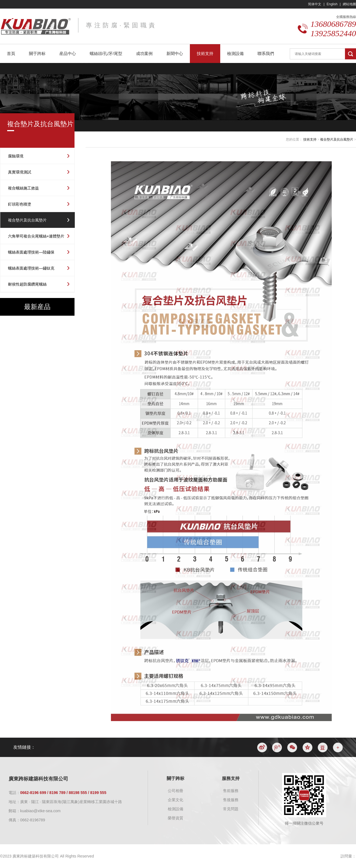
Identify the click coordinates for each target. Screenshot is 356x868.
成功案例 (144, 53)
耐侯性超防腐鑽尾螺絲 (27, 284)
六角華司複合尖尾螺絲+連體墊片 (36, 236)
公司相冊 (176, 791)
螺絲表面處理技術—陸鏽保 (31, 252)
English (332, 4)
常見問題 (231, 809)
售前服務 (231, 791)
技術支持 (205, 53)
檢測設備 (235, 53)
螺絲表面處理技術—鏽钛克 (31, 268)
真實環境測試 (20, 172)
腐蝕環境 (16, 156)
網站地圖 (349, 4)
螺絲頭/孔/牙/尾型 (106, 53)
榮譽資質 (176, 818)
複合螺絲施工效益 (23, 188)
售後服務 (231, 800)
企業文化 (176, 800)
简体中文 (315, 4)
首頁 (11, 53)
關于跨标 (37, 53)
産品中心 (68, 53)
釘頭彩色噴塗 (20, 204)
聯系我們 (266, 53)
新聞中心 (175, 53)
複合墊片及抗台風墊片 (27, 220)
